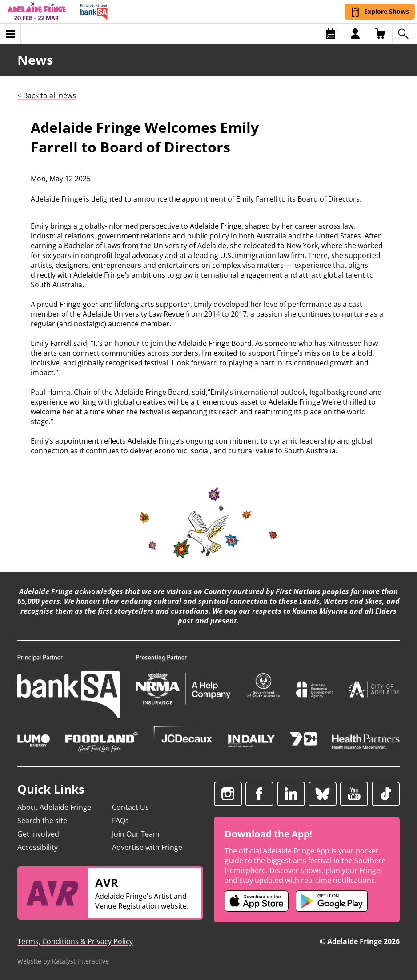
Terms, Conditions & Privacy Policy (75, 941)
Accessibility (38, 847)
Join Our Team (136, 834)
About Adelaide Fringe (54, 807)
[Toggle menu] (10, 34)
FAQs (120, 821)
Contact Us (130, 807)
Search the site (42, 821)
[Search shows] (405, 34)
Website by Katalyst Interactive (63, 961)
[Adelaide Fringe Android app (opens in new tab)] (332, 901)
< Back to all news (47, 95)
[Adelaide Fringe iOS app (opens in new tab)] (257, 901)
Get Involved (38, 834)
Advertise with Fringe (147, 847)
